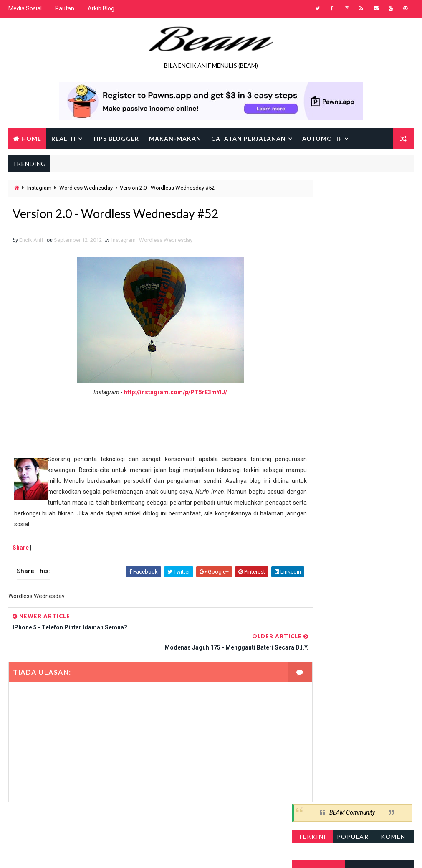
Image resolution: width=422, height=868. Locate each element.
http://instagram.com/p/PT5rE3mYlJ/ (161, 393)
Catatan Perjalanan (249, 138)
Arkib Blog (101, 8)
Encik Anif (250, 853)
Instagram (39, 188)
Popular (353, 214)
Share (21, 549)
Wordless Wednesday (86, 188)
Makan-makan (175, 138)
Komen (393, 214)
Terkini (312, 214)
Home (31, 138)
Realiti (64, 138)
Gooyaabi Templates (169, 853)
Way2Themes (80, 853)
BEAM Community (352, 190)
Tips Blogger (116, 138)
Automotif (322, 138)
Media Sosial (25, 8)
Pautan (65, 8)
